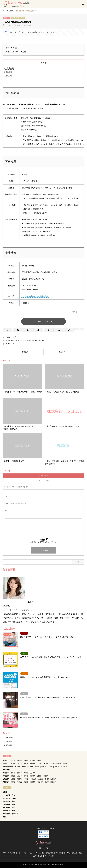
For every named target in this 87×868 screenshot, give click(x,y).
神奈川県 (40, 782)
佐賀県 (18, 767)
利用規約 (59, 853)
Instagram (40, 848)
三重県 (13, 779)
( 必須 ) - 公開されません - (16, 503)
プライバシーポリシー (27, 853)
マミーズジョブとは (10, 853)
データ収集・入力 (9, 795)
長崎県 (57, 767)
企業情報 (8, 76)
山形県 (19, 776)
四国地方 (6, 773)
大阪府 (41, 779)
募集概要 (8, 72)
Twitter (44, 848)
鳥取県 (39, 760)
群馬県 (47, 782)
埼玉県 (19, 782)
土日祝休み (18, 341)
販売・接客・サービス (10, 814)
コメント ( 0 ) (43, 476)
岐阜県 (26, 764)
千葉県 (13, 782)
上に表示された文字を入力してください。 (44, 542)
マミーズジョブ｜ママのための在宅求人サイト (38, 865)
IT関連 (5, 792)
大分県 (24, 767)
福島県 (33, 776)
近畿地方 (6, 779)
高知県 (33, 773)
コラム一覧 (40, 853)
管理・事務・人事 (18, 18)
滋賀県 (54, 779)
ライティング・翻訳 (9, 798)
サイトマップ (49, 856)
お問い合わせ (38, 856)
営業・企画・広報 (9, 801)
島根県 (26, 760)
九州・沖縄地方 (8, 767)
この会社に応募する (43, 321)
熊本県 (44, 767)
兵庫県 (26, 779)
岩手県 (26, 776)
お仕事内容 (9, 68)
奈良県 (47, 779)
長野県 (59, 764)
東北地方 (6, 776)
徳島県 (13, 773)
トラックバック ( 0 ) (44, 480)
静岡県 (65, 764)
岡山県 (19, 760)
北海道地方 (6, 770)
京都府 (19, 779)
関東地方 (6, 782)
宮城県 (13, 776)
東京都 (26, 782)
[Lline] (38, 330)
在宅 (24, 341)
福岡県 (50, 767)
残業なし (42, 341)
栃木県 (33, 782)
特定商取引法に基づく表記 (73, 853)
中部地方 (6, 764)
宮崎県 (31, 767)
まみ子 (14, 337)
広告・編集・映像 (9, 804)
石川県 (46, 764)
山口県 (13, 760)
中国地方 (6, 760)
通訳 (4, 817)
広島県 (33, 760)
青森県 (46, 776)
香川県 (26, 773)
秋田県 (39, 776)
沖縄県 (37, 767)
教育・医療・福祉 (9, 808)
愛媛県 (6, 18)
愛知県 (33, 764)
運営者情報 (50, 853)
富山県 (13, 764)
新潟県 (39, 764)
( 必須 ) (9, 496)
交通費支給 (10, 341)
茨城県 (54, 782)
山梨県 (19, 764)
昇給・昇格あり (32, 341)
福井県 (52, 764)
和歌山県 (33, 779)
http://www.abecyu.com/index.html (35, 296)
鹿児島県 (64, 767)
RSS (47, 848)
